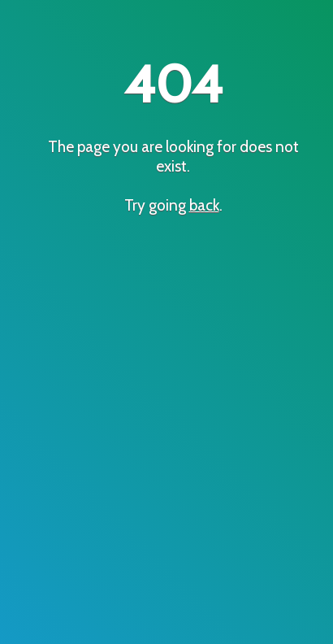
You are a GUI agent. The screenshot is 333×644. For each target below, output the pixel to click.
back (204, 205)
